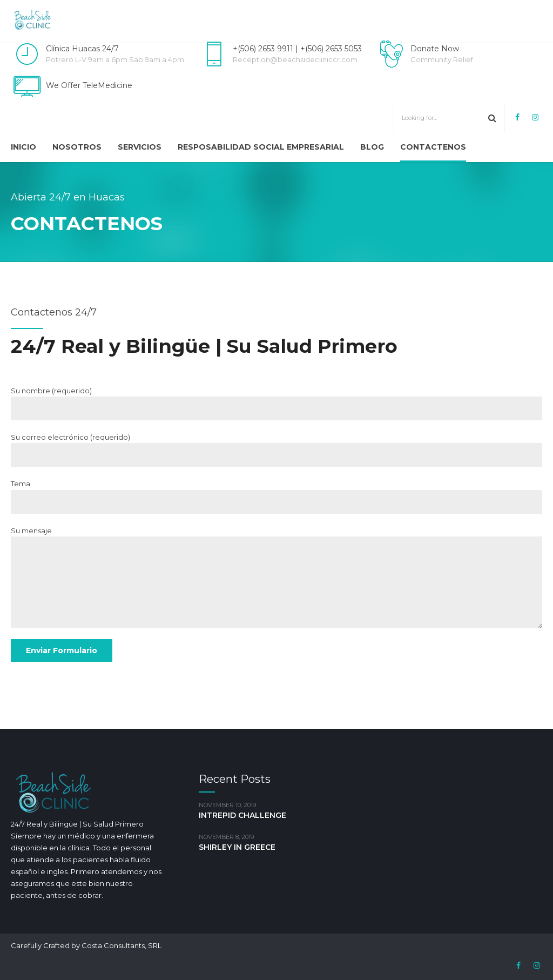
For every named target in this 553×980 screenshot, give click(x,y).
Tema (276, 496)
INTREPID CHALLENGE (242, 815)
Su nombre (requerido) (276, 403)
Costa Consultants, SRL (122, 945)
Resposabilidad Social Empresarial (261, 147)
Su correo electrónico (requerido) (276, 450)
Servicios (140, 147)
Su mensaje (276, 577)
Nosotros (77, 147)
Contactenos (433, 147)
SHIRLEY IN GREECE (237, 847)
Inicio (23, 147)
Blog (372, 147)
